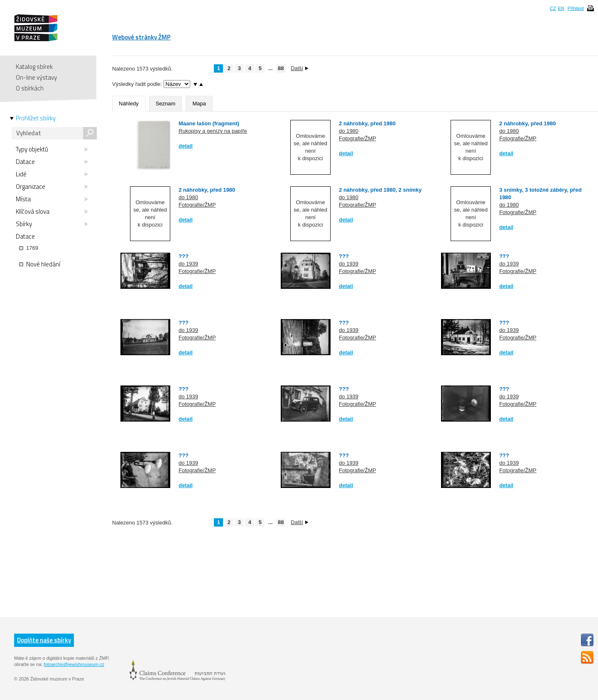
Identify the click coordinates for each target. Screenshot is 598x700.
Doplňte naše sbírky (44, 640)
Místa (52, 199)
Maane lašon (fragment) (209, 123)
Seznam (166, 104)
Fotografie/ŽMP (358, 138)
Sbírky (52, 224)
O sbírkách (30, 88)
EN (561, 8)
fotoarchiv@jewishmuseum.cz (74, 664)
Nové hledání (40, 264)
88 (281, 68)
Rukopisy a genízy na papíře (213, 131)
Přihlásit (576, 8)
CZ (553, 8)
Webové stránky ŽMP (141, 37)
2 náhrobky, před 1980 (367, 123)
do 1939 (188, 264)
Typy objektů (52, 149)
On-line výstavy (36, 77)
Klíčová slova (52, 212)
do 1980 (349, 131)
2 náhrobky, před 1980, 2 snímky (380, 190)
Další (299, 68)
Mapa (199, 104)
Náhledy (129, 104)
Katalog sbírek (34, 67)
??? (184, 256)
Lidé (52, 174)
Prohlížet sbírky (36, 118)
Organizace (52, 187)
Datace (52, 162)
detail (186, 146)
